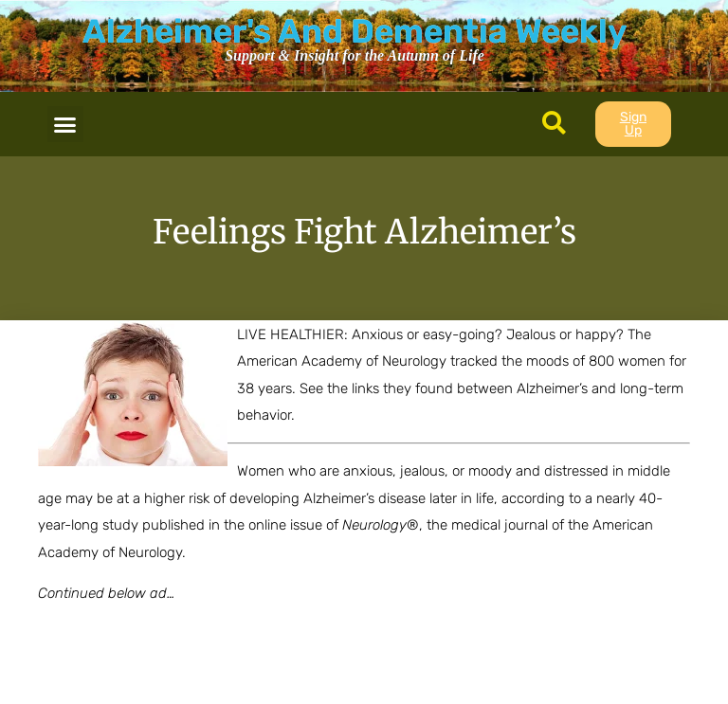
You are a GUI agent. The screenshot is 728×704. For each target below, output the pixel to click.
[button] (65, 124)
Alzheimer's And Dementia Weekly (355, 31)
